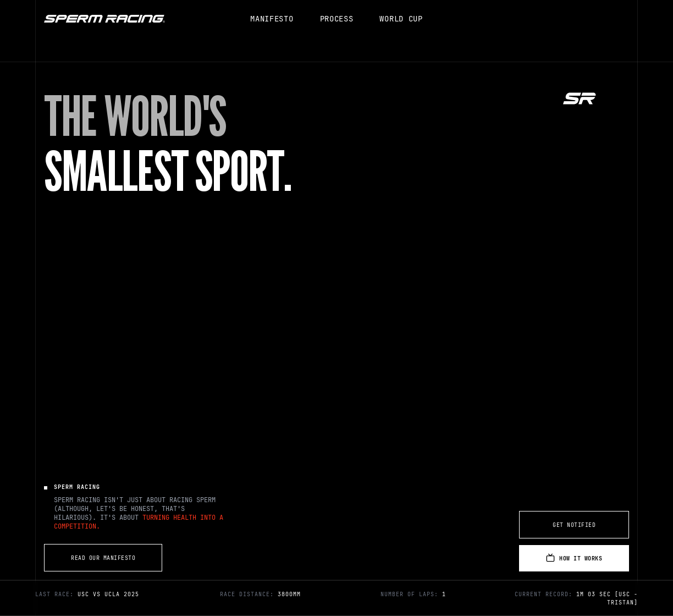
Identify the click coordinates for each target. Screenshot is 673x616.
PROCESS (337, 19)
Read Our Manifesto (103, 558)
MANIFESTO (272, 19)
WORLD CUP (401, 19)
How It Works (574, 558)
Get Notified (574, 525)
